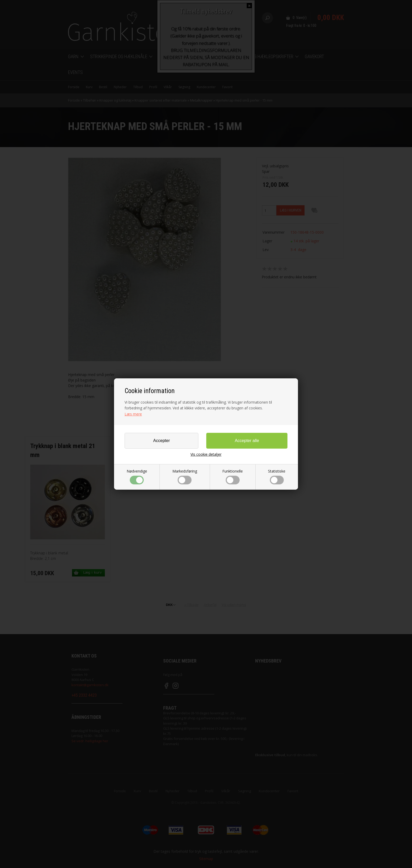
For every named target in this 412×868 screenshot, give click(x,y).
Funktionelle (233, 476)
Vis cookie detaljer (206, 454)
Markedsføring (185, 476)
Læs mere (133, 414)
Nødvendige (137, 476)
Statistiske (277, 476)
